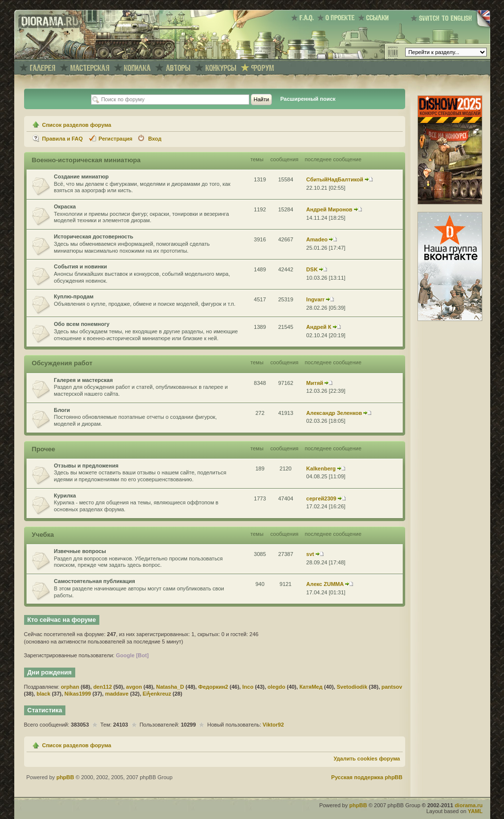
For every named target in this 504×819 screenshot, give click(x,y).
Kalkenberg (321, 468)
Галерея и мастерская (84, 380)
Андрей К (319, 327)
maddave (117, 694)
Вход (155, 139)
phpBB (65, 777)
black (43, 694)
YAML (475, 811)
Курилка (65, 496)
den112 (103, 687)
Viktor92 (273, 725)
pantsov (392, 687)
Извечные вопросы (80, 551)
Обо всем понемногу (82, 324)
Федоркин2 (213, 687)
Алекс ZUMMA (325, 584)
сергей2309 (321, 498)
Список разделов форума (77, 125)
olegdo (276, 687)
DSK (312, 269)
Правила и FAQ (63, 139)
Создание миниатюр (82, 176)
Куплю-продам (74, 296)
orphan (70, 687)
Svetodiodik (352, 687)
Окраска (65, 206)
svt (310, 554)
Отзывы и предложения (86, 466)
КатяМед (311, 687)
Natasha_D (170, 687)
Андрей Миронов (329, 209)
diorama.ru (469, 805)
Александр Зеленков (334, 413)
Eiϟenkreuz (157, 694)
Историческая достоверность (94, 236)
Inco (248, 687)
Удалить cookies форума (367, 759)
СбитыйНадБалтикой (335, 179)
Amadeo (317, 239)
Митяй (315, 383)
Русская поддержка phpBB (367, 777)
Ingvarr (315, 299)
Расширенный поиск (308, 99)
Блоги (62, 410)
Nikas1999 (78, 694)
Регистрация (115, 139)
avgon (134, 687)
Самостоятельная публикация (95, 581)
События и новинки (81, 266)
